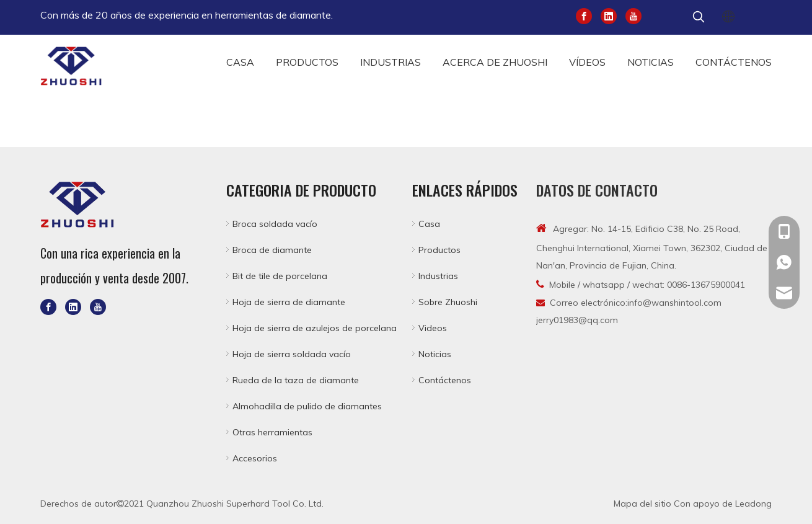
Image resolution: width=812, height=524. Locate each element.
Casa (429, 224)
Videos (433, 328)
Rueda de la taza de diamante (296, 380)
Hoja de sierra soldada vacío (292, 354)
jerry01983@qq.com (577, 320)
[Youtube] (633, 15)
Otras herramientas (272, 432)
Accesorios (255, 458)
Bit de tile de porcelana (280, 276)
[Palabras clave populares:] (699, 17)
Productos (439, 250)
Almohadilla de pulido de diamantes (307, 406)
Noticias (435, 354)
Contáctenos (445, 380)
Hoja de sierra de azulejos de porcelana (315, 328)
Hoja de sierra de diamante (289, 302)
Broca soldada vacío (275, 224)
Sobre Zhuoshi (448, 302)
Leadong (753, 504)
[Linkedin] (609, 15)
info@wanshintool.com (674, 303)
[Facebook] (584, 15)
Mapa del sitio (642, 504)
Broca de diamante (272, 250)
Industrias (438, 276)
